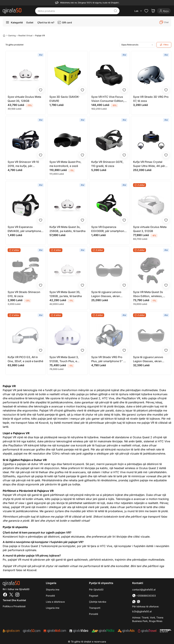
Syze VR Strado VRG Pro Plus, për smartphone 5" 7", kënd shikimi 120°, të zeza (109, 359)
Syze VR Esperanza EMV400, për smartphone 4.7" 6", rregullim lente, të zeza (24, 229)
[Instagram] (17, 595)
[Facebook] (5, 595)
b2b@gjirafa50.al (142, 611)
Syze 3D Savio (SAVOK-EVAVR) (64, 99)
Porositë (50, 596)
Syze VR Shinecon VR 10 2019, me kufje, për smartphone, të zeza (23, 164)
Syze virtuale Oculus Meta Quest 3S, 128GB (24, 99)
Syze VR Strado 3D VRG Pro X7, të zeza (151, 99)
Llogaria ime (53, 608)
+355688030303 (144, 596)
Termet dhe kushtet (14, 600)
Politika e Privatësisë (14, 606)
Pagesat (94, 596)
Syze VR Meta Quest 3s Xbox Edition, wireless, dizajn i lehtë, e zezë (148, 294)
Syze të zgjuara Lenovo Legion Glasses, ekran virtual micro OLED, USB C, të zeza (108, 294)
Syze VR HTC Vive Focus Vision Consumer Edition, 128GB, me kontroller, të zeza (108, 99)
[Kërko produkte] (75, 11)
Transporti (95, 608)
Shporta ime (53, 590)
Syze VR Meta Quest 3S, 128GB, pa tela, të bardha (66, 294)
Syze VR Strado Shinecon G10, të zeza (24, 294)
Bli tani (35, 521)
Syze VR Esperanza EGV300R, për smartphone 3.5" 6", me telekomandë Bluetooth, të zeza (108, 229)
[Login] (164, 11)
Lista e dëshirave (55, 602)
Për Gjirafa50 (96, 590)
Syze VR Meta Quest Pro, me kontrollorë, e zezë (65, 164)
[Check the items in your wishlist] (146, 11)
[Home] (4, 35)
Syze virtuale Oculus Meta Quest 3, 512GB (150, 229)
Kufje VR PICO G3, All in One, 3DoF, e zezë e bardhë (25, 359)
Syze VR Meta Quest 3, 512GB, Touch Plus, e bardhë (64, 359)
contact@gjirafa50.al (144, 590)
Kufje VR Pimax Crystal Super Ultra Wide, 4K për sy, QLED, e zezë (149, 164)
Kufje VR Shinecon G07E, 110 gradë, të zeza (107, 164)
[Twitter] (11, 595)
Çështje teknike (98, 602)
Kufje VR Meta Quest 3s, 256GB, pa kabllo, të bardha (67, 229)
